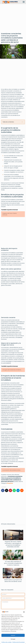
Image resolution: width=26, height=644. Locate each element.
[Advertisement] (13, 18)
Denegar (13, 639)
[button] (24, 612)
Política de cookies (7, 642)
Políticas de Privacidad (18, 642)
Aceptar (13, 635)
